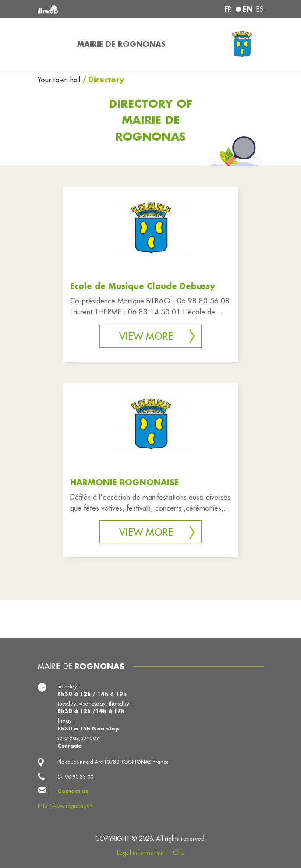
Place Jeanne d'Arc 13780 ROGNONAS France (113, 762)
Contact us (73, 791)
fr (228, 9)
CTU (179, 853)
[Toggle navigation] (52, 44)
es (260, 9)
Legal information (140, 853)
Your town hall (60, 80)
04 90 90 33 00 (75, 777)
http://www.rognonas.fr (66, 806)
